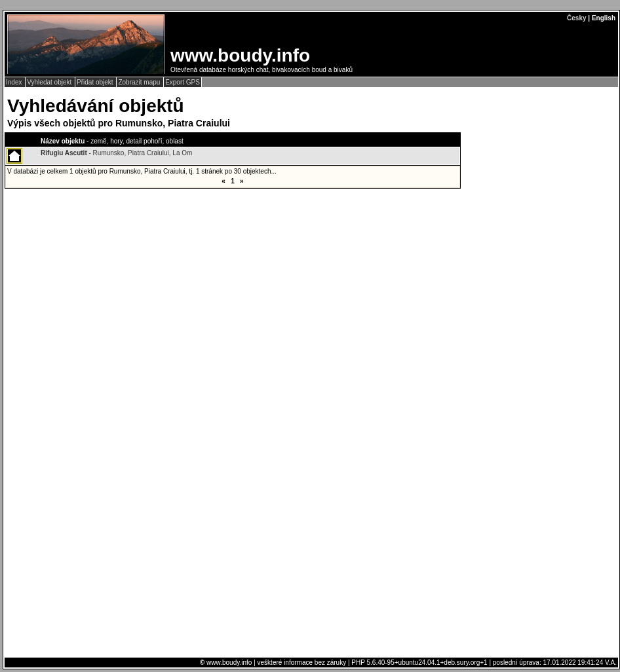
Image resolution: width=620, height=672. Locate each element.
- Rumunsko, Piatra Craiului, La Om (116, 153)
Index (15, 82)
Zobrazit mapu (140, 82)
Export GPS (183, 82)
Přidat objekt (96, 82)
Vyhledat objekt (50, 82)
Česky (576, 18)
